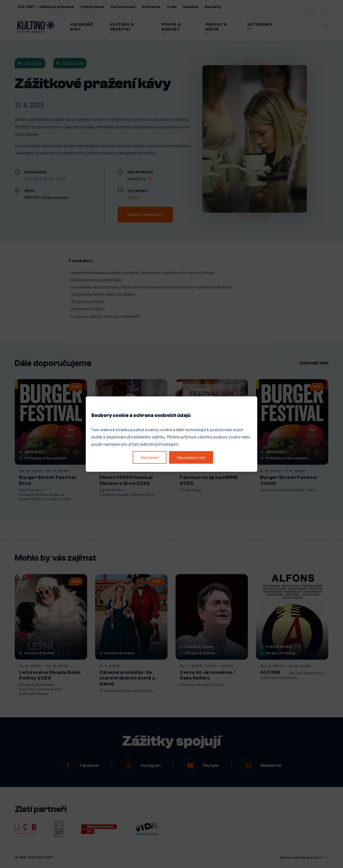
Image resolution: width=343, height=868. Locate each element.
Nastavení (150, 457)
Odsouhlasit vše (191, 457)
